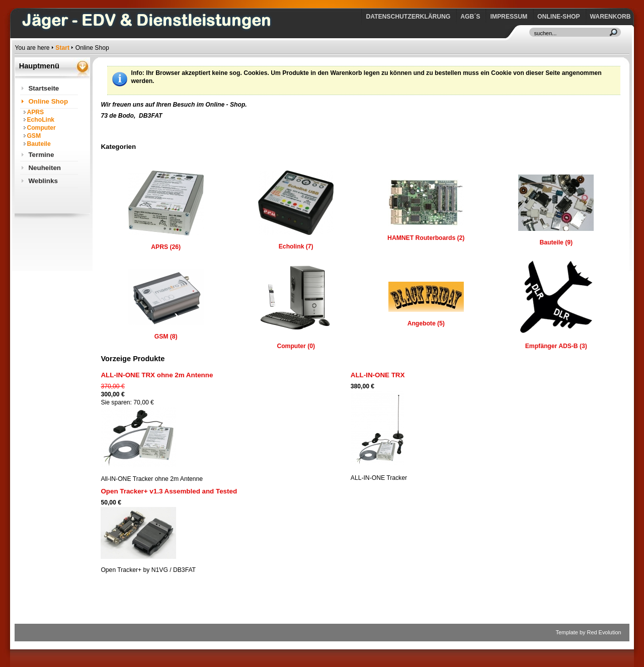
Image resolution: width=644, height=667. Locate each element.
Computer (41, 128)
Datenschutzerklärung (408, 17)
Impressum (509, 17)
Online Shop (48, 101)
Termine (41, 155)
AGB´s (470, 17)
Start (62, 48)
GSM (34, 136)
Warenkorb (611, 17)
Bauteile (38, 144)
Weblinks (43, 181)
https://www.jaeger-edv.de (17, 3)
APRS (35, 112)
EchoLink (41, 120)
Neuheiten (45, 168)
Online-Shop (558, 17)
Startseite (44, 88)
